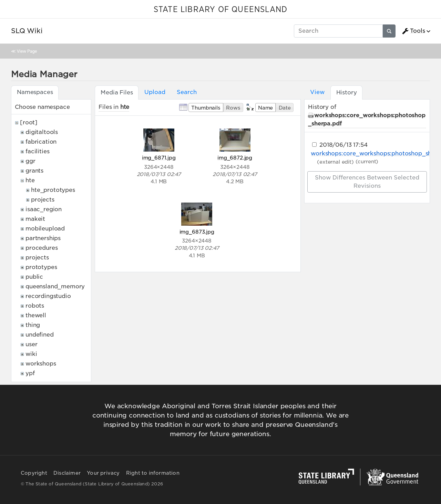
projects (43, 200)
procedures (42, 248)
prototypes (41, 267)
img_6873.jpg (197, 232)
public (34, 277)
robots (35, 306)
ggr (30, 161)
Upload (155, 92)
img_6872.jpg (235, 158)
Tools (413, 31)
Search (187, 92)
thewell (36, 315)
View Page (27, 51)
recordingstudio (48, 296)
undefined (40, 335)
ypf (30, 373)
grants (34, 171)
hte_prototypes (53, 190)
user (31, 344)
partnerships (43, 238)
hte (30, 180)
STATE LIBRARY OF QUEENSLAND (220, 10)
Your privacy (103, 473)
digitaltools (42, 132)
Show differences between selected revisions (367, 182)
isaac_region (44, 209)
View (317, 92)
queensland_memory (55, 286)
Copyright (34, 473)
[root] (29, 122)
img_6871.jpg (159, 158)
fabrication (41, 142)
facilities (37, 151)
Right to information (153, 473)
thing (33, 325)
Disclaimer (67, 473)
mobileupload (45, 229)
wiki (31, 354)
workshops (41, 364)
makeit (35, 219)
